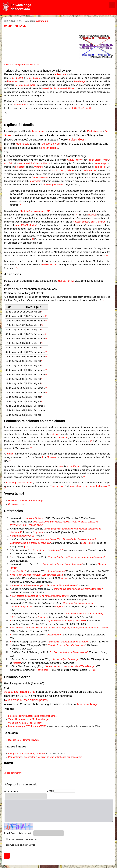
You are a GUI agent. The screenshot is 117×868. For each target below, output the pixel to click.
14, (72, 108)
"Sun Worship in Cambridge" (65, 659)
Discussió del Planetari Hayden (23, 739)
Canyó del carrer (16, 504)
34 (79, 108)
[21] (109, 486)
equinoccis (23, 144)
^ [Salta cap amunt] (10, 536)
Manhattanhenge (16, 726)
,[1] (78, 74)
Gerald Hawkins (40, 177)
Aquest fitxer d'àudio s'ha (19, 691)
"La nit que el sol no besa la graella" (45, 550)
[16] (91, 441)
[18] (43, 457)
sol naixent (35, 78)
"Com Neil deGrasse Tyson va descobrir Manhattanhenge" (76, 557)
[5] (82, 160)
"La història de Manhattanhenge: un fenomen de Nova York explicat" (45, 585)
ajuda (26, 546)
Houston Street (80, 222)
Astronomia (42, 21)
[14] (42, 329)
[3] (90, 108)
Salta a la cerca (31, 65)
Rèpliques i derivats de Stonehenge (26, 501)
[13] (42, 311)
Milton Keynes (74, 466)
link (93, 670)
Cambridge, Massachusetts (20, 483)
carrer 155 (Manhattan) (26, 225)
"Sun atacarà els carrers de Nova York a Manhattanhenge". (40, 596)
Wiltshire (39, 167)
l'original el (38, 532)
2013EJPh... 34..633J (69, 522)
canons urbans (21, 105)
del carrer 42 (66, 281)
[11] (107, 255)
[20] (84, 477)
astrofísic (9, 163)
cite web (86, 543)
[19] (10, 461)
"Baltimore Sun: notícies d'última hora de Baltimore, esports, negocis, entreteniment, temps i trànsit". (60, 627)
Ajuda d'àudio (13, 699)
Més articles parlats (36, 699)
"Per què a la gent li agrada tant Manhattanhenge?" (78, 589)
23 (75, 108)
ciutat (60, 466)
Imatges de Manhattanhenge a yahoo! (27, 753)
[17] (31, 448)
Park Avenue (95, 131)
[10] (60, 225)
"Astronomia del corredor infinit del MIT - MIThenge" (70, 666)
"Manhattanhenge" (74, 564)
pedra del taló (90, 170)
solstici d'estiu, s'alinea (63, 170)
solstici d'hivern (51, 144)
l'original (17, 663)
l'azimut (92, 215)
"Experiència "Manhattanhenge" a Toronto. (68, 641)
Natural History (74, 160)
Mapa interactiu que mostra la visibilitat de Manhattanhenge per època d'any (45, 756)
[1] (33, 239)
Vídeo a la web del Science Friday (25, 722)
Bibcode (54, 522)
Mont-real (52, 457)
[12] (17, 268)
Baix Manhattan (98, 222)
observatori (36, 181)
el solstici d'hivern (66, 88)
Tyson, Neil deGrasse (53, 564)
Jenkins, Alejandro (35, 518)
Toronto (10, 454)
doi (82, 522)
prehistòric (20, 167)
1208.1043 (44, 522)
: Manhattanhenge (87, 704)
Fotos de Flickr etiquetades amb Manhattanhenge (32, 715)
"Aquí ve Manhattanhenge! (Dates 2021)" (66, 620)
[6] (109, 160)
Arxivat (65, 578)
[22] (5, 488)
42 (83, 108)
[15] (42, 401)
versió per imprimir (13, 772)
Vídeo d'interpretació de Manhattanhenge (28, 719)
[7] (107, 170)
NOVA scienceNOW (36, 726)
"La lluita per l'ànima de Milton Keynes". (69, 652)
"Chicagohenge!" (54, 634)
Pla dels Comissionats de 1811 (35, 211)
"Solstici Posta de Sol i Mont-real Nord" (67, 645)
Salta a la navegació (14, 65)
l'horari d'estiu (50, 148)
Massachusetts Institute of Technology (88, 486)
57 (87, 108)
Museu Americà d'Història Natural (34, 163)
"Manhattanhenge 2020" (23, 536)
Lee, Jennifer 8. (19, 571)
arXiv (35, 522)
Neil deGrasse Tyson (25, 85)
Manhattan (12, 81)
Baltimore (64, 438)
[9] (21, 205)
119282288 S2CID (34, 525)
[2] (109, 104)
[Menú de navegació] (112, 5)
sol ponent (18, 78)
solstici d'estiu (49, 88)
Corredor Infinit (58, 486)
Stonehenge (79, 81)
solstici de (60, 74)
